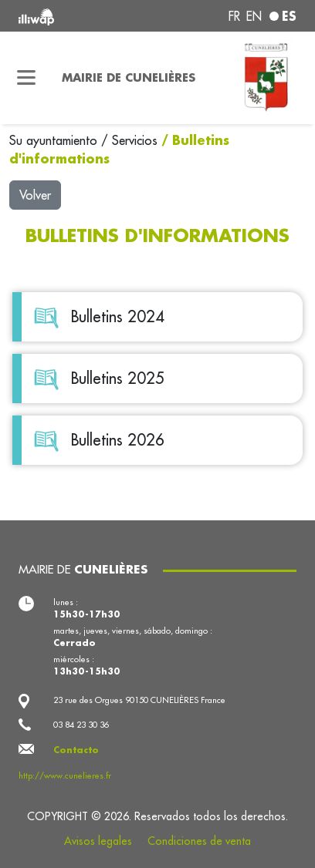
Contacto (76, 750)
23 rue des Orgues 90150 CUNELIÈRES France (139, 700)
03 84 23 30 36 (81, 725)
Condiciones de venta (199, 841)
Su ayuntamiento (55, 140)
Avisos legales (98, 841)
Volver (35, 195)
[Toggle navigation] (26, 78)
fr (234, 16)
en (254, 16)
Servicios (137, 140)
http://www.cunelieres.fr (65, 775)
